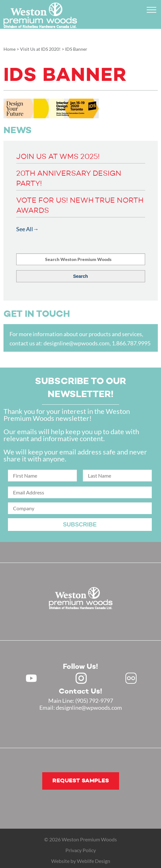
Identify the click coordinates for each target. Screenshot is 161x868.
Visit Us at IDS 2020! (40, 49)
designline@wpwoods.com (77, 343)
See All (25, 229)
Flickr (131, 678)
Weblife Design (94, 861)
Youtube (31, 678)
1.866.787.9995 (131, 343)
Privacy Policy (81, 850)
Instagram (81, 678)
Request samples (81, 781)
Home (10, 49)
